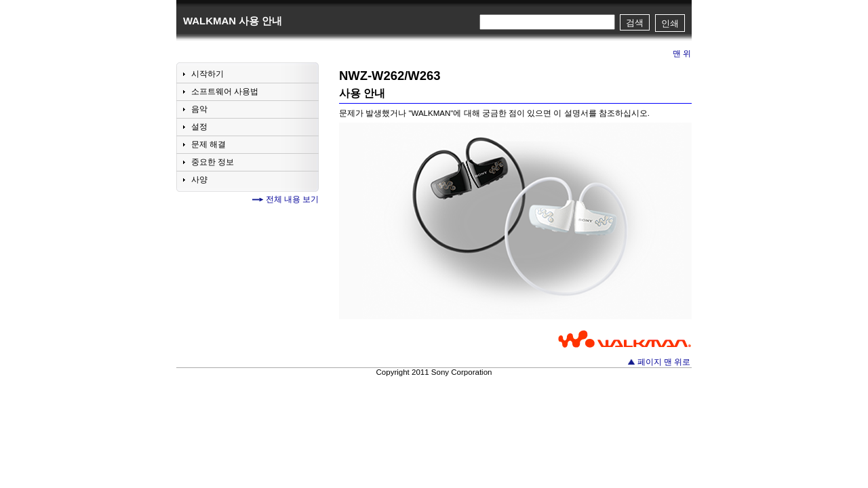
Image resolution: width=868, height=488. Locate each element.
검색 (635, 23)
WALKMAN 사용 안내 (233, 21)
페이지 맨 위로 (664, 362)
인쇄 (670, 23)
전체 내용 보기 (292, 199)
